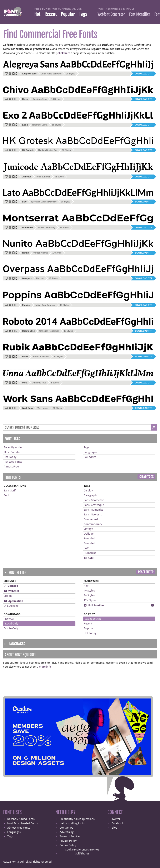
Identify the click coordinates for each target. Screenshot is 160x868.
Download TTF (144, 202)
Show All (9, 619)
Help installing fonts (72, 823)
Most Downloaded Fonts (22, 823)
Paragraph (90, 495)
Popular (68, 14)
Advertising (67, 832)
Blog (114, 828)
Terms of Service (70, 837)
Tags (83, 14)
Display (88, 491)
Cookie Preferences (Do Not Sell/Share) (82, 852)
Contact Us (66, 828)
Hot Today (10, 457)
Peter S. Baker (43, 177)
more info (45, 667)
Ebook (8, 596)
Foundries (90, 457)
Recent (51, 14)
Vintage (88, 529)
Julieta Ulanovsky (46, 228)
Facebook (118, 823)
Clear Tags (146, 477)
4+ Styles (89, 591)
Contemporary (93, 524)
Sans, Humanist (93, 510)
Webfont (11, 591)
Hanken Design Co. (48, 150)
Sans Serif (10, 491)
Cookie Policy (68, 845)
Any (86, 586)
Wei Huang (43, 408)
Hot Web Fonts (13, 462)
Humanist (90, 553)
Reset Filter (146, 572)
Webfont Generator (111, 14)
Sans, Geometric (94, 500)
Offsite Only (11, 628)
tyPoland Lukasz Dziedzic (44, 202)
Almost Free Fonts (19, 828)
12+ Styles (90, 600)
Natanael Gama (40, 125)
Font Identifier (140, 14)
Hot (37, 14)
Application (13, 601)
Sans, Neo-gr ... (93, 515)
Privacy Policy (68, 841)
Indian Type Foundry (45, 305)
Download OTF (143, 74)
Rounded (89, 539)
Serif (6, 495)
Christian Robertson (49, 331)
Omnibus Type (40, 99)
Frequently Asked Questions (77, 819)
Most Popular (12, 452)
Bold (89, 558)
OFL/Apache (11, 606)
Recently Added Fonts (21, 819)
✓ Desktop (11, 586)
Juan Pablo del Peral (51, 74)
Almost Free (11, 467)
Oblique (89, 534)
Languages (90, 452)
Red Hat (40, 278)
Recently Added (14, 447)
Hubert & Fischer (41, 357)
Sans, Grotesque (94, 505)
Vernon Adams (41, 253)
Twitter (116, 819)
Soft (86, 548)
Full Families (94, 605)
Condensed (91, 519)
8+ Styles (89, 595)
